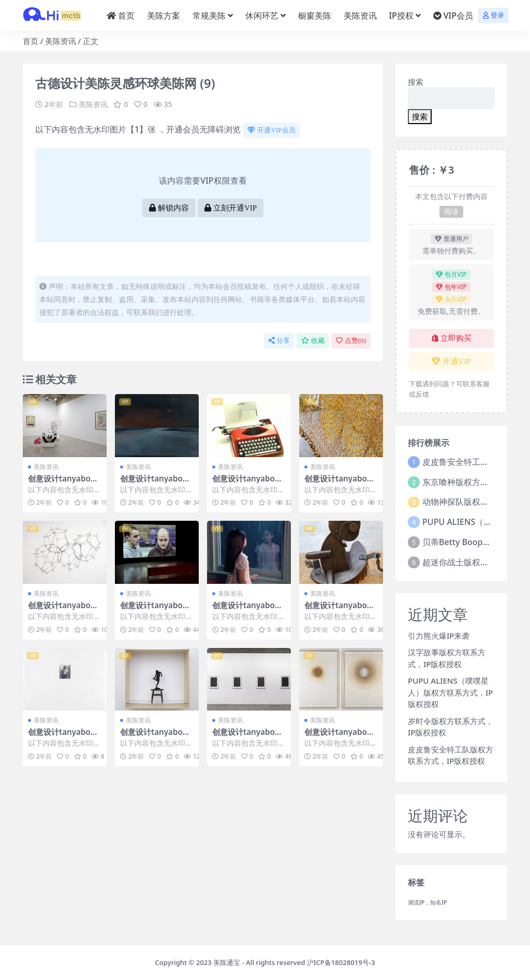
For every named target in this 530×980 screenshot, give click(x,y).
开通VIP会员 (271, 130)
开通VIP (451, 361)
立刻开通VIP (231, 208)
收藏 (313, 341)
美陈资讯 (61, 41)
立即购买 (452, 338)
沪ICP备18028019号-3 (341, 962)
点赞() (351, 341)
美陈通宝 (227, 962)
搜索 (416, 82)
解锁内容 (169, 208)
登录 (494, 15)
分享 (279, 341)
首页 (31, 41)
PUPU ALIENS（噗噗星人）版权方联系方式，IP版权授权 (450, 692)
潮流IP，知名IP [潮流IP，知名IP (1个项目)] (428, 902)
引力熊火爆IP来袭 (439, 636)
